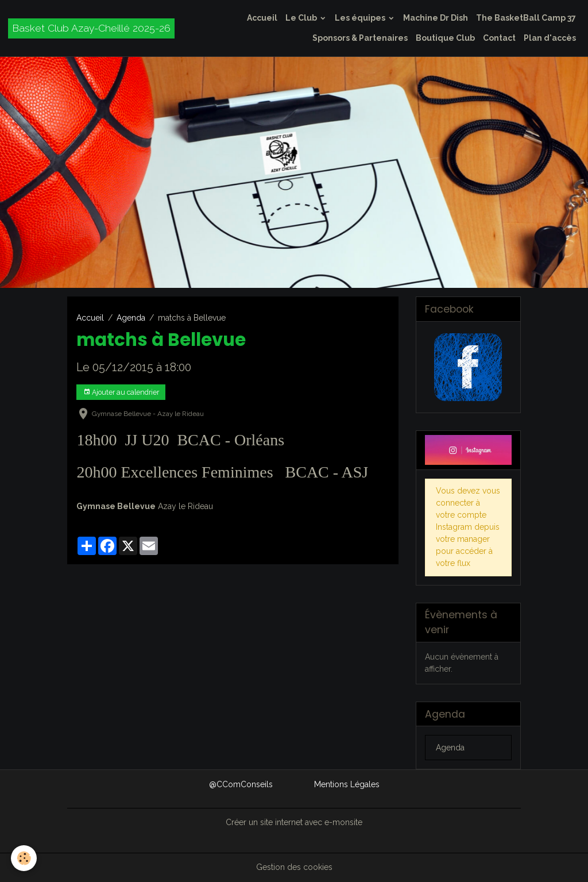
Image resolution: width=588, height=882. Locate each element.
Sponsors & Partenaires (360, 38)
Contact (499, 38)
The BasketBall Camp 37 (526, 18)
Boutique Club (445, 38)
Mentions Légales (347, 784)
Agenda (131, 318)
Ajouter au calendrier (121, 392)
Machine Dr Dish (436, 18)
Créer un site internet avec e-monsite (294, 822)
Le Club (302, 18)
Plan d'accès (550, 38)
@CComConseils (241, 784)
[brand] (91, 28)
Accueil (262, 18)
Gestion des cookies (294, 867)
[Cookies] (24, 858)
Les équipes (361, 18)
